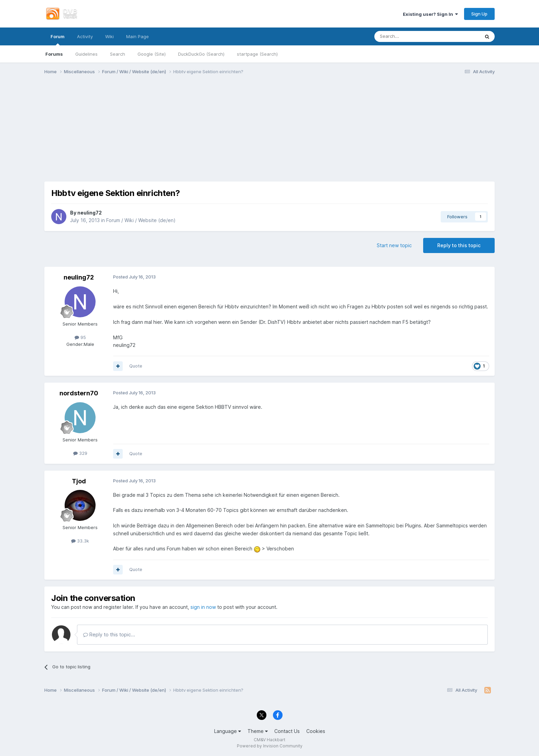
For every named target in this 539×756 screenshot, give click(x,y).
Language (228, 731)
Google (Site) (152, 54)
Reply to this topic (459, 245)
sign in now (203, 607)
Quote (136, 366)
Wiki (109, 36)
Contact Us (287, 731)
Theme (258, 731)
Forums (54, 54)
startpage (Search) (257, 54)
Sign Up (479, 14)
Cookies (316, 731)
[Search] (410, 36)
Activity (85, 36)
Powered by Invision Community (270, 746)
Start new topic (394, 245)
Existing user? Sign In (430, 14)
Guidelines (86, 54)
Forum (58, 40)
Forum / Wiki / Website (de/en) (141, 220)
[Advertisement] (269, 133)
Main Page (137, 36)
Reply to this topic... (109, 634)
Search (118, 54)
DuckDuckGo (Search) (201, 54)
